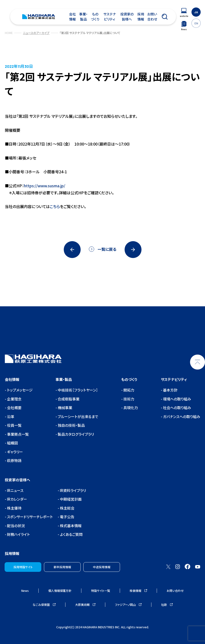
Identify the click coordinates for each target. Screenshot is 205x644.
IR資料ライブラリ (73, 490)
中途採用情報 (102, 567)
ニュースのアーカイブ (36, 33)
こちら (55, 206)
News (25, 591)
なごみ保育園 (44, 605)
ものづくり (95, 17)
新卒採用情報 (62, 567)
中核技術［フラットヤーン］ (78, 390)
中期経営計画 (70, 499)
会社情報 (72, 17)
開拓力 (128, 390)
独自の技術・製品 (71, 425)
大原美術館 (85, 605)
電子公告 (67, 517)
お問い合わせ (152, 17)
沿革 (10, 416)
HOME (9, 33)
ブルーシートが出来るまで (78, 416)
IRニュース (15, 490)
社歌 (167, 605)
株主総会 (67, 508)
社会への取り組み (177, 408)
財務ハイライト (18, 534)
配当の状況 (16, 526)
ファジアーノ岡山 (128, 605)
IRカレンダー (17, 499)
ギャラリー (15, 452)
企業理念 (14, 399)
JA (196, 12)
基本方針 (170, 390)
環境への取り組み (177, 399)
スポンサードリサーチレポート (30, 517)
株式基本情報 (70, 526)
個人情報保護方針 (60, 591)
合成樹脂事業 (68, 399)
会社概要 (14, 408)
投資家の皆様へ (127, 17)
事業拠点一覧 (18, 434)
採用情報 (141, 17)
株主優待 (14, 508)
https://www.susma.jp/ (45, 186)
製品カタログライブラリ (75, 434)
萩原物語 (14, 460)
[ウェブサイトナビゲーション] (184, 13)
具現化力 (130, 408)
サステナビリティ (110, 17)
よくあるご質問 (71, 534)
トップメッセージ (19, 390)
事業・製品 (83, 17)
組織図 (12, 443)
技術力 (128, 399)
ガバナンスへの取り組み (181, 416)
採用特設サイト (23, 567)
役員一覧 (14, 425)
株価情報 (138, 591)
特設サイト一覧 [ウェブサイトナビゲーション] (101, 591)
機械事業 (65, 408)
